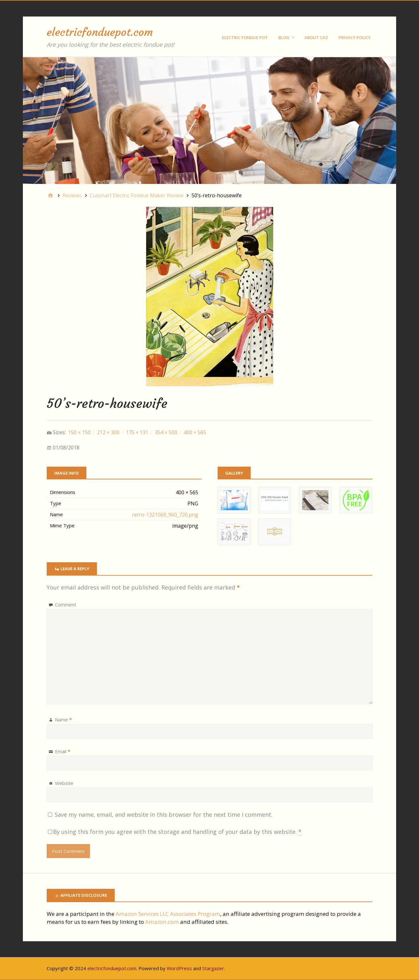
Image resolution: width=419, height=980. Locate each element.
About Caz (316, 37)
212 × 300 (108, 432)
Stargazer (213, 968)
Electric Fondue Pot (245, 37)
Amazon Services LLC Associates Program (168, 914)
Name (63, 720)
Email (63, 751)
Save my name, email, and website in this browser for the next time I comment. (164, 814)
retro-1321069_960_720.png (165, 515)
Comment (66, 605)
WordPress (179, 968)
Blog (284, 37)
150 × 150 (79, 432)
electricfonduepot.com (100, 32)
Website (64, 783)
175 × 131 (137, 432)
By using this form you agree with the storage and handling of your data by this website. (177, 832)
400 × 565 (195, 432)
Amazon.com (162, 922)
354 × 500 (166, 432)
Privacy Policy (355, 37)
